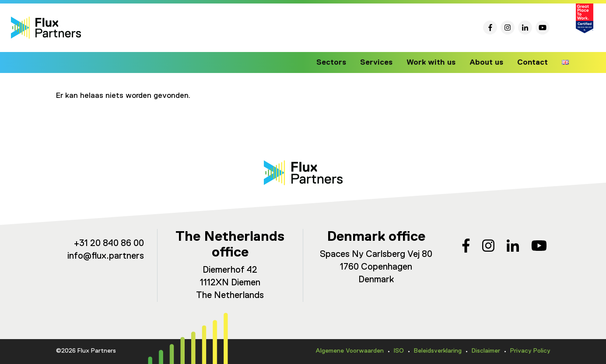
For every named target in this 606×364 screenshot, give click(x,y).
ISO (399, 351)
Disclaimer (486, 351)
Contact (533, 62)
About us (488, 62)
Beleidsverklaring (438, 351)
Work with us (434, 62)
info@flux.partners (106, 256)
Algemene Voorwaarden (350, 351)
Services (382, 62)
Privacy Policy (530, 351)
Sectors (339, 62)
